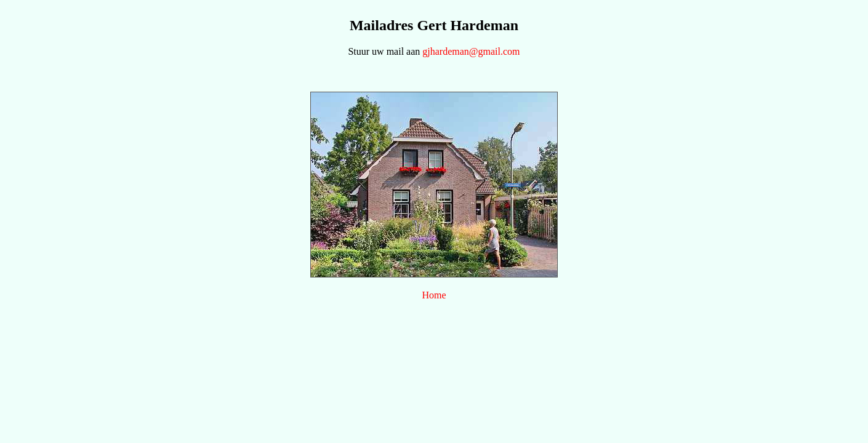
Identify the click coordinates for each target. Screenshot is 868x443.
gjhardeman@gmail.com (471, 51)
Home (434, 295)
